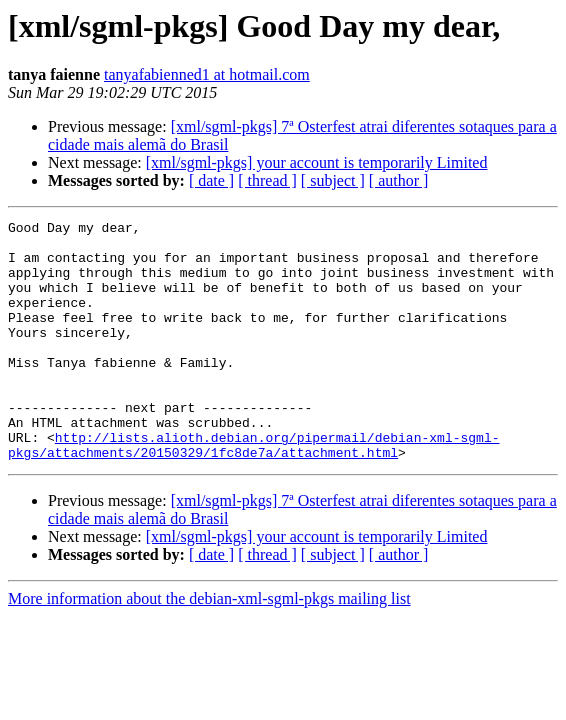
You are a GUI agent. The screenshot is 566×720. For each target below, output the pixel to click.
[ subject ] (333, 180)
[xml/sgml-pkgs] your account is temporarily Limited (317, 162)
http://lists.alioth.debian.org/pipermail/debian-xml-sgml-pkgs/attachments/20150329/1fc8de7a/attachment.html (253, 491)
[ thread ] (267, 180)
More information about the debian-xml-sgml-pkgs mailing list (209, 646)
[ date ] (211, 180)
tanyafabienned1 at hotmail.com (207, 74)
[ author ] (399, 180)
